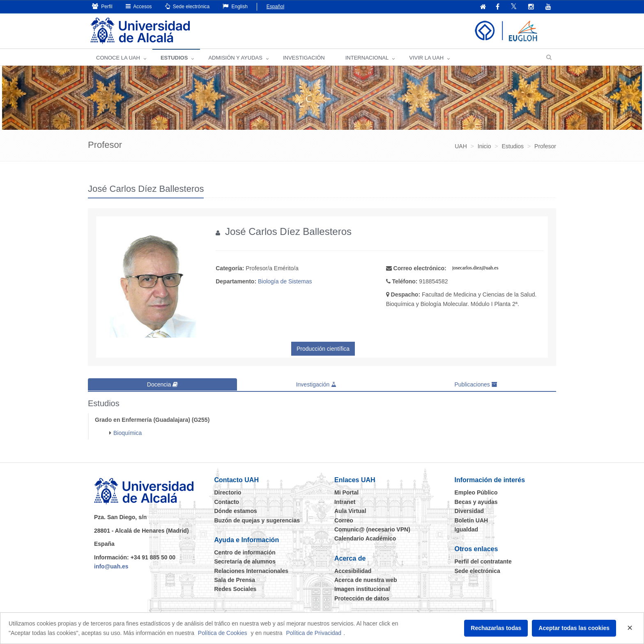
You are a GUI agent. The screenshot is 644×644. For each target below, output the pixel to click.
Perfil (102, 6)
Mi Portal (346, 492)
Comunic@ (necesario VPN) (372, 529)
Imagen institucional (362, 589)
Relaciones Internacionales (252, 570)
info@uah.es (111, 566)
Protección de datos (362, 598)
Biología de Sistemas (285, 281)
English (235, 6)
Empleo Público (476, 492)
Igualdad (467, 529)
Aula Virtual (350, 511)
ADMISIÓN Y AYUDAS (235, 58)
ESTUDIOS (174, 58)
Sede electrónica (187, 6)
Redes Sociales (236, 589)
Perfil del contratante (483, 561)
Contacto (227, 501)
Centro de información (245, 552)
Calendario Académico (365, 538)
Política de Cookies (223, 633)
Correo (344, 520)
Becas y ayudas (476, 501)
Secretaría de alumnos (245, 561)
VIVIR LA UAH (426, 58)
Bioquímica (128, 432)
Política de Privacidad (314, 633)
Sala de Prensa (235, 580)
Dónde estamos (236, 511)
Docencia (162, 384)
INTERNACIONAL (367, 58)
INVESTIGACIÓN (304, 58)
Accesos (139, 6)
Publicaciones (476, 384)
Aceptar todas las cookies (574, 628)
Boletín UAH (471, 520)
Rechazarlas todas (496, 628)
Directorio (228, 492)
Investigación (316, 384)
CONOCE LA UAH (118, 58)
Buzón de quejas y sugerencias (257, 520)
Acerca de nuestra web (366, 580)
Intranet (345, 501)
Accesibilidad (353, 570)
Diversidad (469, 511)
